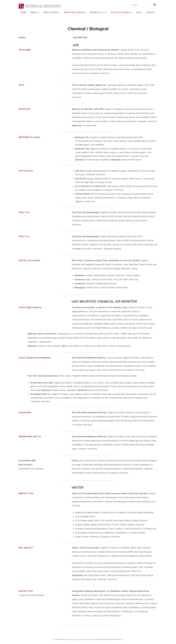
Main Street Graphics (113, 639)
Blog (139, 12)
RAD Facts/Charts (121, 12)
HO (31, 591)
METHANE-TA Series (29, 137)
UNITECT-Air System (29, 260)
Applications (51, 12)
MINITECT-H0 (26, 493)
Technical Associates (75, 639)
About (34, 12)
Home (23, 12)
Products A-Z (98, 12)
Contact (151, 12)
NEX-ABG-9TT (26, 548)
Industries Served (74, 12)
